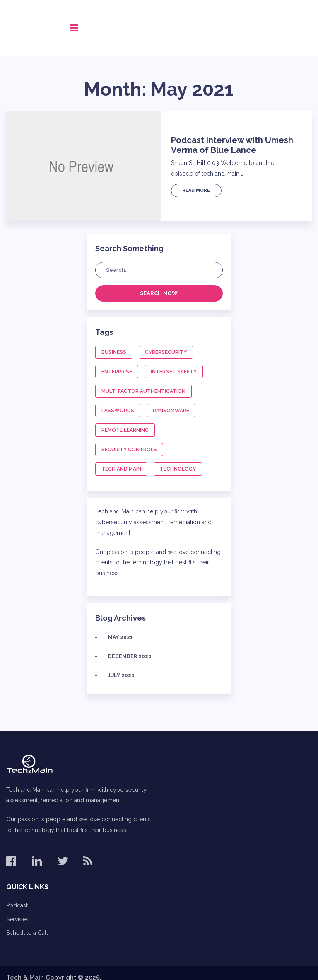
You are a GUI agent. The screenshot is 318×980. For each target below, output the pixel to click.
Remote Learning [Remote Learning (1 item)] (125, 430)
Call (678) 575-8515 (269, 28)
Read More (196, 190)
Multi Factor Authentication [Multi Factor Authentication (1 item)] (143, 391)
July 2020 (121, 675)
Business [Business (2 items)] (114, 352)
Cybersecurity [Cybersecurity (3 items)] (166, 352)
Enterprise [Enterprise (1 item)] (117, 372)
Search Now (159, 293)
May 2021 (120, 637)
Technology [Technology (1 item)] (178, 469)
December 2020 (130, 656)
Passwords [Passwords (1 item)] (118, 411)
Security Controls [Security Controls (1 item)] (129, 450)
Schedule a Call (27, 933)
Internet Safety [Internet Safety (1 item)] (174, 372)
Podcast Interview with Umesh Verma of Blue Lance (232, 145)
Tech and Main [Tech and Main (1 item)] (121, 469)
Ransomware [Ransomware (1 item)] (171, 411)
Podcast (17, 905)
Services (17, 919)
